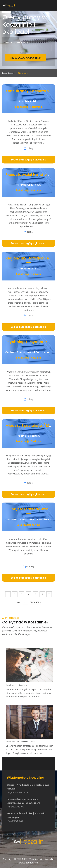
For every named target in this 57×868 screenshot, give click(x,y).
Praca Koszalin (9, 73)
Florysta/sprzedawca (29, 509)
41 (25, 602)
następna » (35, 602)
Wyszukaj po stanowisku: (18, 43)
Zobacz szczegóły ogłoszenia (28, 160)
